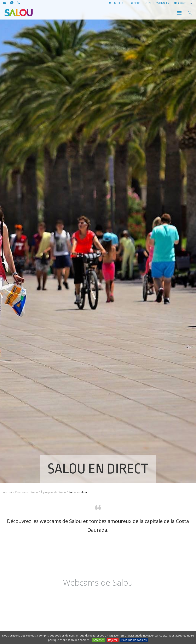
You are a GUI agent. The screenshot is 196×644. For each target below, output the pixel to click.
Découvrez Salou (27, 492)
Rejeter (113, 640)
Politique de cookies (134, 640)
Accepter (99, 640)
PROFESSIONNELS (157, 3)
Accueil (8, 492)
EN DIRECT (117, 3)
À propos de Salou (53, 492)
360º (135, 3)
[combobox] (185, 3)
